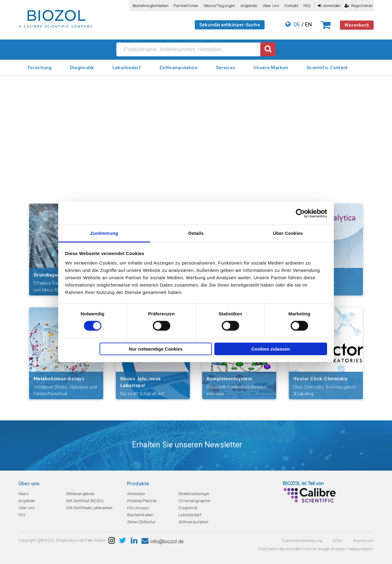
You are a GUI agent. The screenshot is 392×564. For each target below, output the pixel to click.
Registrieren (359, 6)
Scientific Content (327, 68)
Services (226, 68)
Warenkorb (357, 25)
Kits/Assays (138, 508)
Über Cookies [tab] (288, 233)
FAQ (307, 6)
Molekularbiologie (194, 494)
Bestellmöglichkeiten (151, 6)
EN (309, 24)
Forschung (40, 68)
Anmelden (329, 6)
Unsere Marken (271, 68)
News (23, 494)
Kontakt (291, 6)
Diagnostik (82, 68)
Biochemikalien (140, 515)
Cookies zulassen (271, 349)
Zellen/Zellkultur (141, 522)
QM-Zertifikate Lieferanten (89, 508)
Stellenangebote (80, 494)
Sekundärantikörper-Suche (230, 25)
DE (297, 24)
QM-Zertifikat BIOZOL (85, 501)
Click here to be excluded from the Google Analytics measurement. (316, 549)
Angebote (249, 6)
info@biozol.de (163, 541)
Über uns (271, 6)
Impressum (363, 541)
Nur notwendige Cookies (156, 349)
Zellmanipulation (178, 68)
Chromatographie (194, 501)
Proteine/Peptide (142, 501)
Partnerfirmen (186, 6)
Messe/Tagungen (220, 6)
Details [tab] (196, 233)
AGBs (338, 541)
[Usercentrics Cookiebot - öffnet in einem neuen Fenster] (300, 213)
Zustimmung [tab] (104, 233)
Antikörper (136, 494)
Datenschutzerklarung (302, 541)
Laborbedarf (127, 68)
